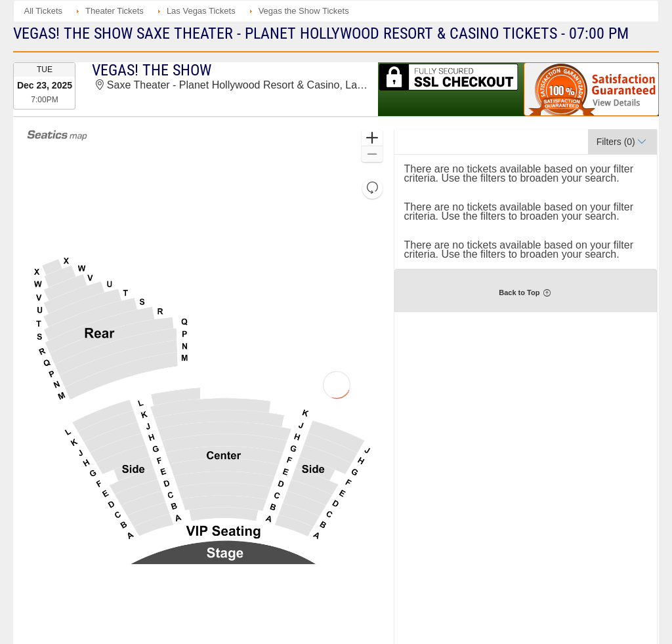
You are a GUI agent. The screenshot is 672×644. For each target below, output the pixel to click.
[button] (372, 138)
